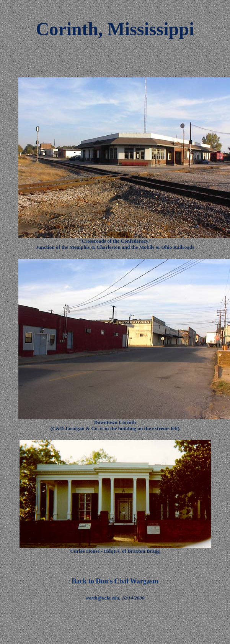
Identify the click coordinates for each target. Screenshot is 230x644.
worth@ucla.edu (103, 598)
